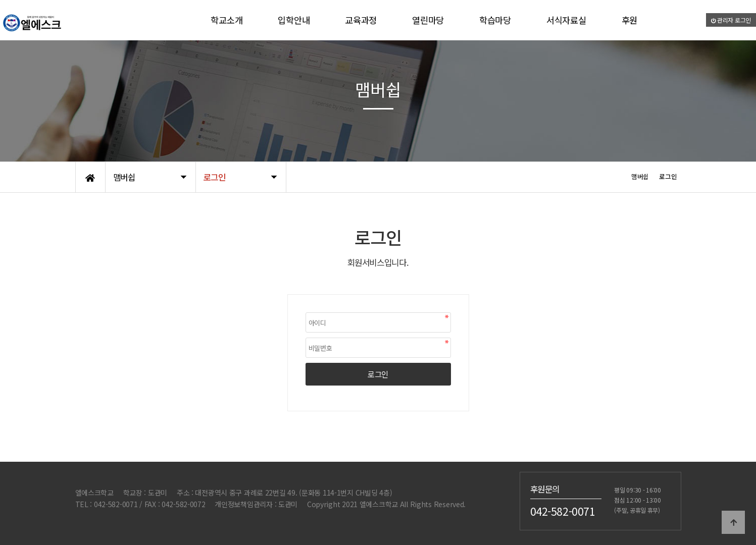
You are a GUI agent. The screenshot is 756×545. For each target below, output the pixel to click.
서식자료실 (566, 20)
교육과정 (361, 20)
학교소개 (226, 20)
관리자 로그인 (731, 20)
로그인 (378, 374)
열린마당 (428, 20)
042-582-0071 (563, 511)
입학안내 (294, 20)
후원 (629, 20)
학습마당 (495, 20)
